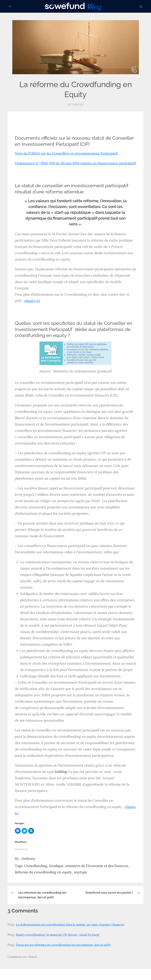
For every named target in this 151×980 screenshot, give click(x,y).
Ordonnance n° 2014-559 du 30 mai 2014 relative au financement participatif (75, 163)
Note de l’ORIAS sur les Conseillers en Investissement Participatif (66, 153)
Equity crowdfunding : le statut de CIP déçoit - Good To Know (58, 935)
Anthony (28, 859)
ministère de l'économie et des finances (97, 866)
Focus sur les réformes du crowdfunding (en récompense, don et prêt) (63, 945)
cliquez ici (32, 301)
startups (80, 872)
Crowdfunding (36, 866)
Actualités (75, 105)
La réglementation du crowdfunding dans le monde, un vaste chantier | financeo (70, 924)
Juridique (56, 866)
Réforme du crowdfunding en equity (43, 872)
